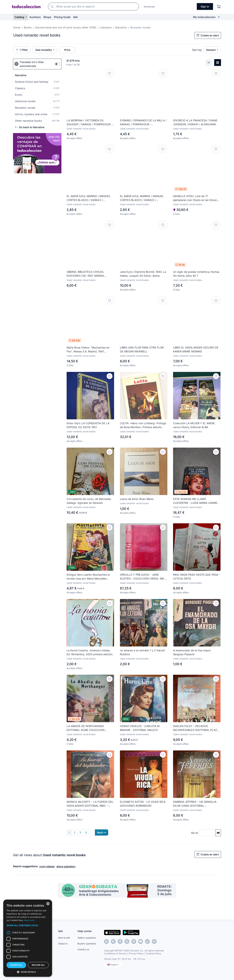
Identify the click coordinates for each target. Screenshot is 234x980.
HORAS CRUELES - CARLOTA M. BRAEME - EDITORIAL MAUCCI (140, 728)
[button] (28, 925)
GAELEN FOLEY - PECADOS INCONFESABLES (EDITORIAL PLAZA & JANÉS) (196, 728)
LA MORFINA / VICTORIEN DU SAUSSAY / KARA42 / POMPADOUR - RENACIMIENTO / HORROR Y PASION (90, 122)
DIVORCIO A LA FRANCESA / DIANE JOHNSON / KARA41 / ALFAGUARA (195, 122)
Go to (195, 833)
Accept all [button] (16, 965)
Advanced (149, 7)
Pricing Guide (62, 17)
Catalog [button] (20, 17)
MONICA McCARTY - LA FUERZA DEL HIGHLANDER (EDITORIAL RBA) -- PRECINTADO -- (90, 804)
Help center (85, 931)
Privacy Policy (136, 953)
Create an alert (208, 35)
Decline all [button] (38, 965)
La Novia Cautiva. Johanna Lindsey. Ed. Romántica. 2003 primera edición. (90, 652)
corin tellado (47, 866)
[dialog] (28, 938)
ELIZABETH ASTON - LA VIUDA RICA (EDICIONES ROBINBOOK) (143, 804)
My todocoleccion (204, 17)
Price (67, 50)
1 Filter (22, 50)
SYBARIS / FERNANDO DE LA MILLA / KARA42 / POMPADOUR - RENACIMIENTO (143, 122)
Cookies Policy (153, 953)
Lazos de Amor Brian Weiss (137, 499)
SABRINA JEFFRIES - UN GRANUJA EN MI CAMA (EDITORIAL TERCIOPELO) (195, 804)
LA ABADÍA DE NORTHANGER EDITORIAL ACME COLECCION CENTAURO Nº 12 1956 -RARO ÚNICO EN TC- (90, 728)
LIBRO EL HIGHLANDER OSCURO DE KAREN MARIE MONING (196, 349)
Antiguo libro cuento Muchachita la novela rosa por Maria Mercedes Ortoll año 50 (88, 577)
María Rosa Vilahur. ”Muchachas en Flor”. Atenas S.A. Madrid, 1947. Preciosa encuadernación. (88, 350)
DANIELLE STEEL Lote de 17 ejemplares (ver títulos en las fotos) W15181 (195, 198)
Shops (47, 17)
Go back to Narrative (30, 127)
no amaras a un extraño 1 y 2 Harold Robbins (142, 652)
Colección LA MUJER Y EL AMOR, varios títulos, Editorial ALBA (194, 425)
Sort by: (197, 50)
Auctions (35, 17)
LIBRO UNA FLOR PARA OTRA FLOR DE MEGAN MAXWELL (142, 349)
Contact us (83, 949)
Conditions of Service (115, 953)
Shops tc (63, 944)
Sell (75, 17)
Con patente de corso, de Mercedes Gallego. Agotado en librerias (89, 501)
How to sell (64, 938)
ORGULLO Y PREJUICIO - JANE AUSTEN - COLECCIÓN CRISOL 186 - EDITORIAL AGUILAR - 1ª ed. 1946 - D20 (143, 577)
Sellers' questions (87, 938)
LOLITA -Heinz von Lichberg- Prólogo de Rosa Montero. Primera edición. (143, 425)
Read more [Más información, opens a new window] (29, 920)
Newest (211, 50)
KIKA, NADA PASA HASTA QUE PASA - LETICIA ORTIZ (197, 577)
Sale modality (44, 50)
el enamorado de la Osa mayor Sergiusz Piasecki (192, 652)
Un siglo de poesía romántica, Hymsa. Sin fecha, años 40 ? (196, 274)
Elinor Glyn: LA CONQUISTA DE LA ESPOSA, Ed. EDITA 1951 (88, 425)
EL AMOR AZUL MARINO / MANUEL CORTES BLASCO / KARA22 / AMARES (89, 198)
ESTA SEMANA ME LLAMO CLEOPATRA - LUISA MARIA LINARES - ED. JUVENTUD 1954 (196, 501)
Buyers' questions (87, 944)
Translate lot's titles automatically (29, 64)
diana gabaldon (66, 866)
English (113, 965)
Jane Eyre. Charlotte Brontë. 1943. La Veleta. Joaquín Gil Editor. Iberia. (143, 274)
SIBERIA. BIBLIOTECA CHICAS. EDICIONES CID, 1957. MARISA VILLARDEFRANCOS (85, 274)
